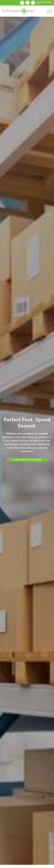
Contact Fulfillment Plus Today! (27, 460)
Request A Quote (33, 3)
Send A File (28, 3)
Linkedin (22, 3)
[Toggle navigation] (49, 11)
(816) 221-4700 (44, 2)
